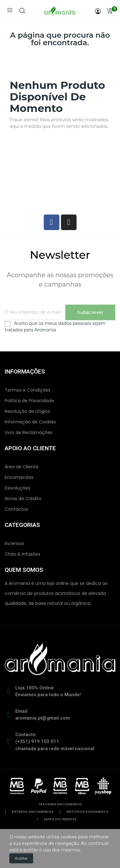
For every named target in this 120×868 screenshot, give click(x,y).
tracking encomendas (60, 804)
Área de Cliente (22, 467)
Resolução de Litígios (27, 411)
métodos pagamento (87, 812)
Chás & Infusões (22, 554)
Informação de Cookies (30, 422)
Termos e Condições (27, 390)
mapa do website (60, 819)
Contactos (16, 509)
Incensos (14, 543)
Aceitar (21, 858)
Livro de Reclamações (29, 432)
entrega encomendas (33, 812)
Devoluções (17, 488)
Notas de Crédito (23, 499)
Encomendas (19, 477)
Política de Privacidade (29, 401)
